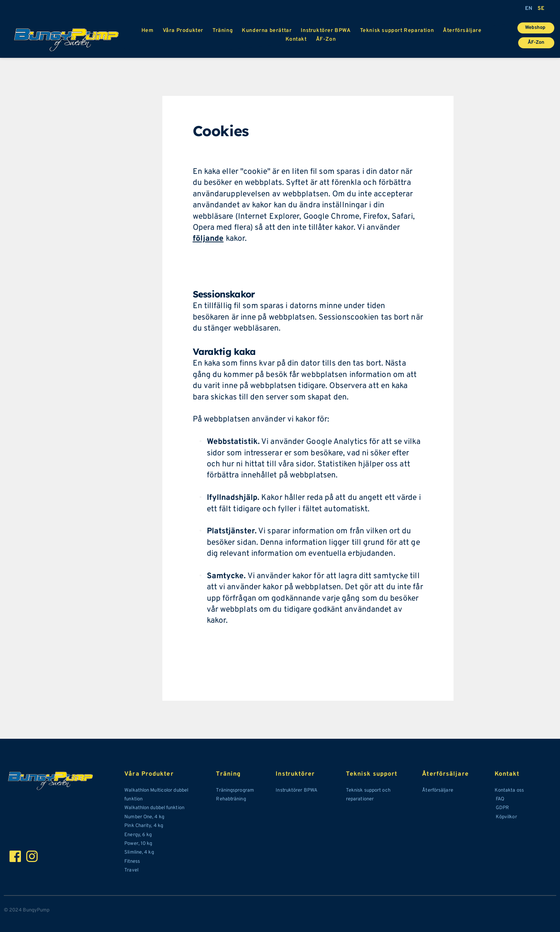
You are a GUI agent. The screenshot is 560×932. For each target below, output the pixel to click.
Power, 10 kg (138, 844)
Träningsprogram (235, 790)
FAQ (499, 799)
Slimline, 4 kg (139, 852)
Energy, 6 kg (138, 835)
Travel (132, 870)
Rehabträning (231, 799)
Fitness (133, 862)
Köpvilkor (506, 817)
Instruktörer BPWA (297, 790)
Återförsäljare (438, 790)
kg (161, 817)
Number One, (139, 817)
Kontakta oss (509, 790)
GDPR (502, 808)
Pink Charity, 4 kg (144, 826)
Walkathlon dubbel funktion (154, 808)
